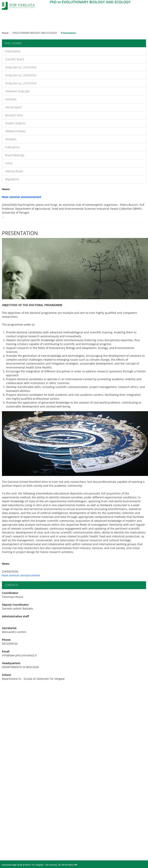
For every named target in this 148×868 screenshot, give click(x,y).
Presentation (13, 51)
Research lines (14, 115)
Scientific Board (15, 59)
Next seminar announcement (21, 575)
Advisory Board (14, 171)
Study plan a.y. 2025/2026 (21, 67)
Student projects (15, 123)
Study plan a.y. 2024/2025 (21, 75)
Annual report (13, 107)
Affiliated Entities (15, 131)
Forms (9, 163)
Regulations (12, 179)
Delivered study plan (17, 91)
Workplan (11, 139)
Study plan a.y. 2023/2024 (21, 83)
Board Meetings (15, 155)
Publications (12, 147)
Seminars (11, 99)
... (3, 216)
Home (5, 33)
